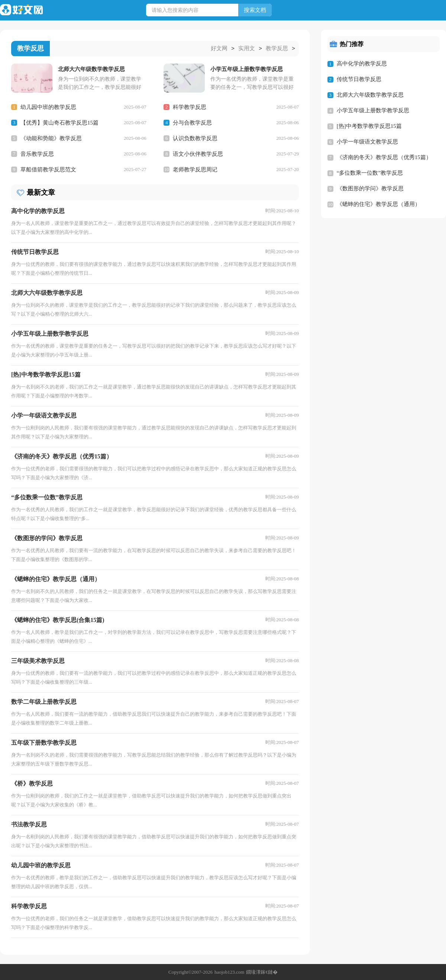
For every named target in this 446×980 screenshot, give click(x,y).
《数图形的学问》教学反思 (370, 188)
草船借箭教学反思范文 (48, 169)
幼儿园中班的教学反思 (48, 107)
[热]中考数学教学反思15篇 (369, 126)
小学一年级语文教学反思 (367, 142)
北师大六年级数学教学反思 (370, 95)
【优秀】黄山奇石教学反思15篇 (59, 122)
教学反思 (277, 49)
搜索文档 (255, 10)
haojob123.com (230, 972)
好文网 (219, 49)
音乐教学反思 (37, 154)
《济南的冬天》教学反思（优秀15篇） (384, 157)
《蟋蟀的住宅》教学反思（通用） (379, 204)
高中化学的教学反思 (362, 64)
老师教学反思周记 (195, 169)
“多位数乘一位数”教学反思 (370, 173)
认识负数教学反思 (195, 138)
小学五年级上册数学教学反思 (373, 110)
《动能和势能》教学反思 (51, 138)
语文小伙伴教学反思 (198, 154)
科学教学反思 (190, 107)
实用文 (247, 49)
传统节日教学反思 (359, 79)
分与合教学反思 (192, 122)
